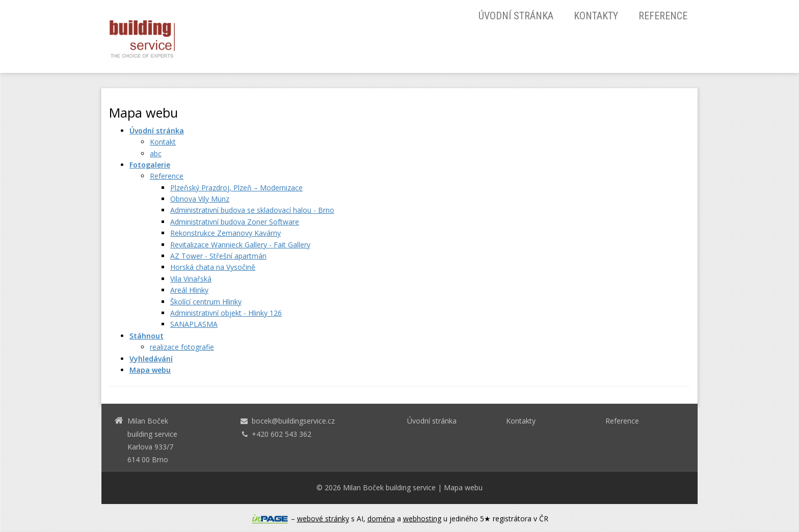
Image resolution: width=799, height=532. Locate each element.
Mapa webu (463, 487)
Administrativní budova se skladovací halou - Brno (252, 210)
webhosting (422, 519)
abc (156, 153)
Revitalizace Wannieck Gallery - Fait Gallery (240, 245)
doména (381, 519)
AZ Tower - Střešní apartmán (218, 256)
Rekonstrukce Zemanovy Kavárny (225, 233)
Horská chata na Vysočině (213, 267)
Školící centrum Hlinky (206, 302)
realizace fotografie (182, 347)
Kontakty (596, 16)
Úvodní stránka (516, 16)
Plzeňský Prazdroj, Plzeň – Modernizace (236, 188)
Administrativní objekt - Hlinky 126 (226, 313)
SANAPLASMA (194, 324)
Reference (663, 16)
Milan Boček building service (389, 487)
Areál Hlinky (189, 290)
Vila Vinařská (191, 279)
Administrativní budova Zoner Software (235, 222)
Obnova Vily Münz (200, 199)
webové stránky (323, 519)
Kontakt (163, 142)
